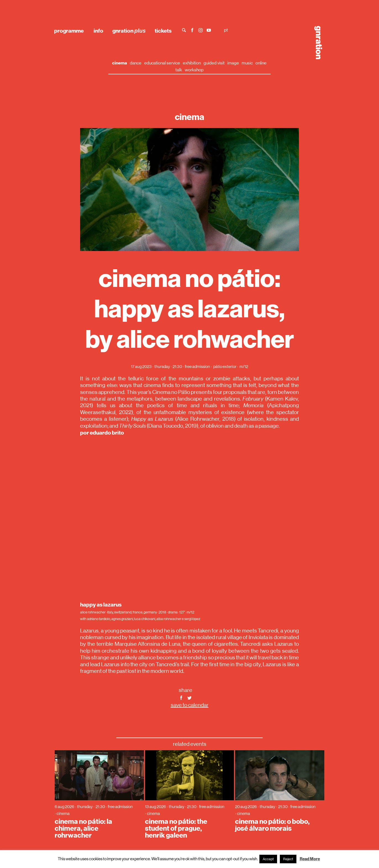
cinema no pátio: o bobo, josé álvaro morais (272, 825)
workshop (194, 70)
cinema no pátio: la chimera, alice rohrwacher (83, 828)
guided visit (214, 63)
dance (136, 63)
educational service (162, 63)
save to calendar (190, 705)
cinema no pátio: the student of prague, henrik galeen (176, 828)
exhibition (192, 63)
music (247, 63)
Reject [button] (288, 859)
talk (179, 70)
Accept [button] (268, 859)
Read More (310, 859)
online (261, 63)
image (233, 63)
